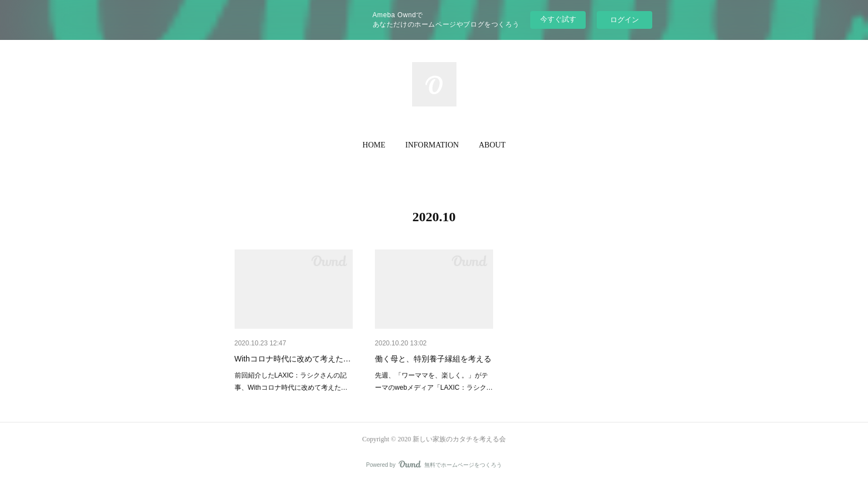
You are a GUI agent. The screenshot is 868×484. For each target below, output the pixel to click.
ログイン (625, 20)
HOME (374, 145)
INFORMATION (432, 145)
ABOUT (492, 145)
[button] (374, 145)
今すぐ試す (558, 19)
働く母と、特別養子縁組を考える (433, 359)
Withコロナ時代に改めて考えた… (293, 359)
